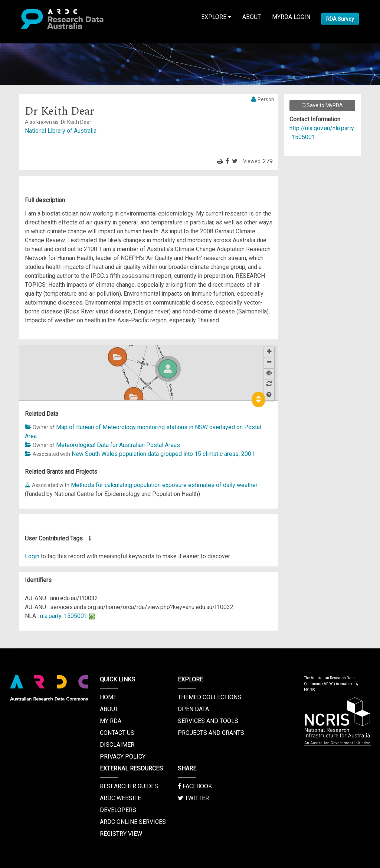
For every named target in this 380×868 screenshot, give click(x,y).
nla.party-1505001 (64, 616)
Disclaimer (117, 745)
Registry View (121, 834)
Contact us (117, 733)
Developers (118, 810)
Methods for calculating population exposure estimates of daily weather (164, 485)
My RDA (111, 721)
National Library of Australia (61, 131)
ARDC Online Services (133, 822)
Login (32, 556)
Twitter (193, 798)
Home (108, 697)
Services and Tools (208, 721)
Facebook (195, 786)
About (252, 17)
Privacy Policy (123, 757)
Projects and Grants (211, 733)
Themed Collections (209, 697)
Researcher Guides (129, 786)
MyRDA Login (291, 17)
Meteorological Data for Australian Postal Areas (118, 445)
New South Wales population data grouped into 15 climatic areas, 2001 (163, 454)
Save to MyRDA (322, 105)
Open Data (193, 709)
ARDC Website (120, 798)
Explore (216, 17)
